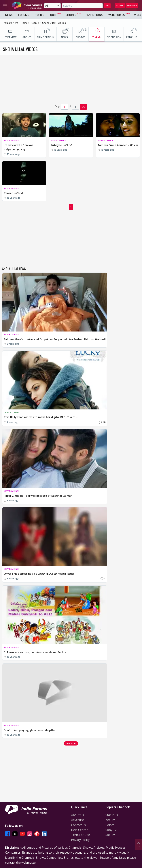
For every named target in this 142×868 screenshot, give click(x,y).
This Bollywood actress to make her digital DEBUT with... (41, 417)
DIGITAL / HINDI (12, 412)
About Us (78, 815)
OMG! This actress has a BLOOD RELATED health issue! (39, 574)
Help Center (79, 830)
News (9, 15)
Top (138, 844)
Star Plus (112, 815)
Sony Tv (111, 830)
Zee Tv (110, 820)
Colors (110, 825)
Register (132, 6)
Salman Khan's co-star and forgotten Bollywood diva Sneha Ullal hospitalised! (55, 339)
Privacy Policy (80, 840)
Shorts (71, 15)
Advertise (78, 820)
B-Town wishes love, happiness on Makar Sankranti (37, 652)
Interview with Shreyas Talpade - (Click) (18, 147)
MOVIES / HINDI (11, 140)
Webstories (117, 15)
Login (120, 6)
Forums (24, 15)
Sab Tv (110, 835)
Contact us (78, 825)
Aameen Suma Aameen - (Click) (118, 145)
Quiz (53, 15)
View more (71, 743)
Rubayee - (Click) (61, 145)
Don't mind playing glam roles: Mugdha (30, 730)
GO (107, 6)
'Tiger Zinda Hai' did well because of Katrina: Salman (38, 496)
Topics (40, 15)
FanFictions (94, 15)
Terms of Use (81, 835)
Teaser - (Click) (13, 193)
